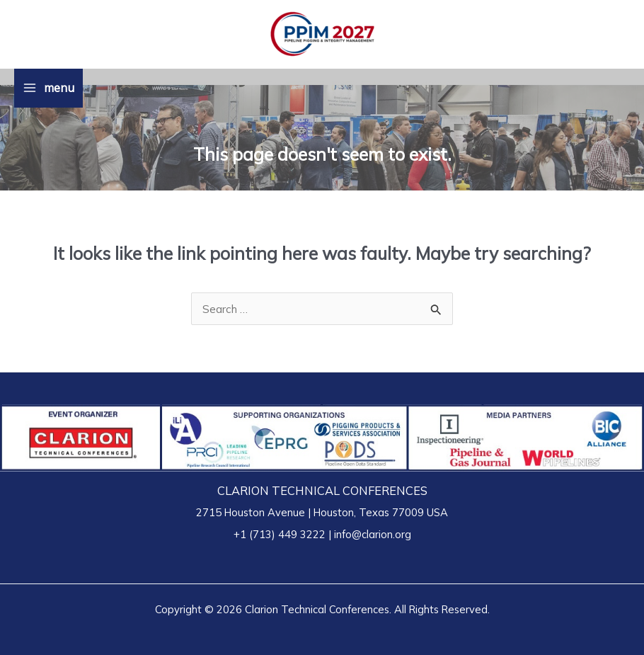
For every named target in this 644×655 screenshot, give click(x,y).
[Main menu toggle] (48, 88)
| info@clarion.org (368, 534)
